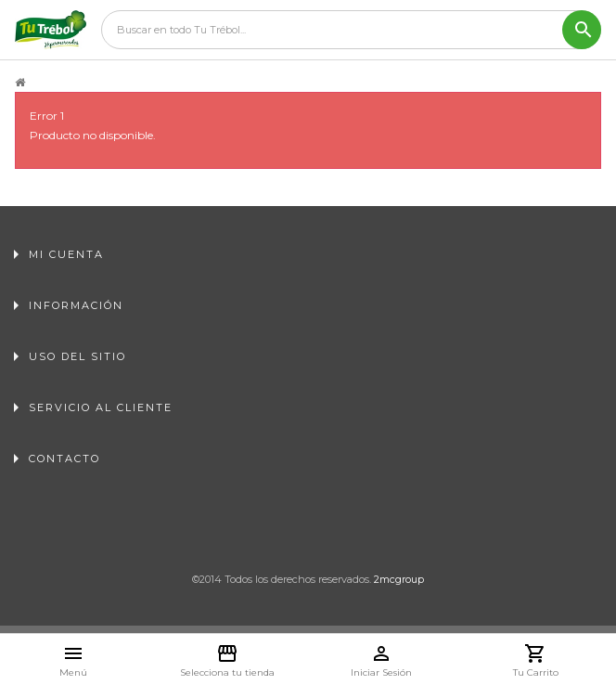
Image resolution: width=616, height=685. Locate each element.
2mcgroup (399, 579)
